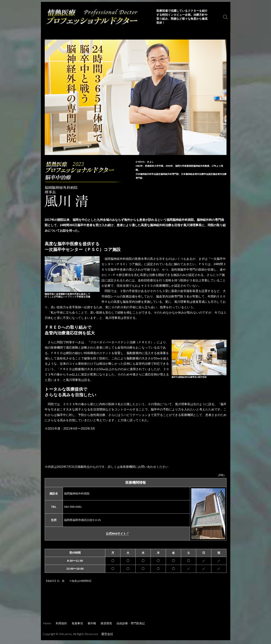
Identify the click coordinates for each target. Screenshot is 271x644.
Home (47, 627)
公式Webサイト (117, 536)
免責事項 (77, 627)
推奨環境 (106, 627)
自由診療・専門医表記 (131, 627)
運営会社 (108, 638)
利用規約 (61, 627)
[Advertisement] (136, 611)
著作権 (92, 627)
